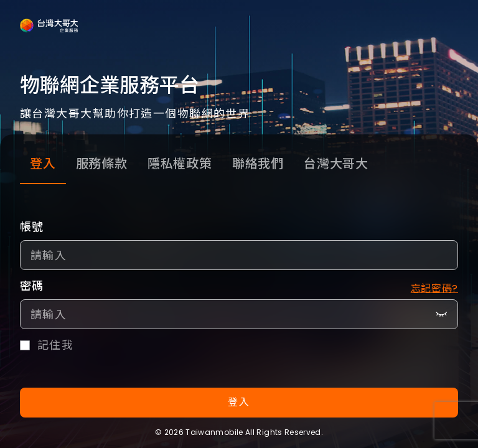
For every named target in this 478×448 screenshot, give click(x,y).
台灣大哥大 (336, 164)
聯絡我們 (258, 164)
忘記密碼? (434, 288)
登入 (43, 164)
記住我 (55, 345)
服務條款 (102, 164)
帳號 (32, 227)
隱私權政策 (180, 164)
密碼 (32, 286)
